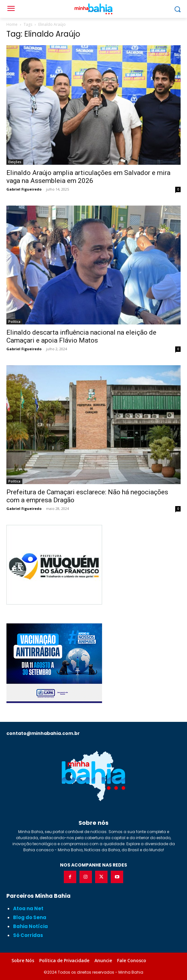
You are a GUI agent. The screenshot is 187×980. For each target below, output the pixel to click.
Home (12, 24)
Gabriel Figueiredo (24, 189)
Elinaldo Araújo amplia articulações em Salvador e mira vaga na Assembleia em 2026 (88, 177)
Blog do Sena (30, 917)
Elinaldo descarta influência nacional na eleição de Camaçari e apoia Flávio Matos (81, 336)
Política (14, 322)
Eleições (15, 162)
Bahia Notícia (30, 926)
